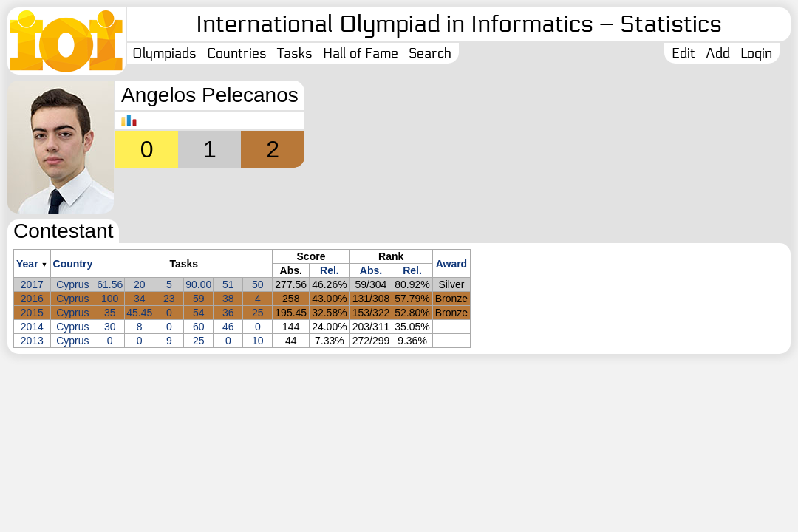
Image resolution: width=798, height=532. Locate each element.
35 (110, 313)
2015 (32, 313)
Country (73, 264)
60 (199, 327)
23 (169, 299)
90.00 (198, 284)
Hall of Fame (361, 53)
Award (452, 264)
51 (228, 284)
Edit (683, 53)
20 (140, 284)
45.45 (139, 313)
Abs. (371, 270)
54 (199, 313)
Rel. (330, 270)
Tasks (295, 53)
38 (228, 299)
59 (199, 299)
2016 (32, 299)
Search (430, 53)
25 (258, 313)
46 (228, 327)
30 (110, 327)
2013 (32, 341)
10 (258, 341)
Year (27, 264)
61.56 (110, 284)
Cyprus (72, 284)
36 (228, 313)
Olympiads (164, 53)
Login (756, 53)
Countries (237, 53)
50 (258, 284)
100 (110, 299)
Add (718, 53)
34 (140, 299)
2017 (32, 284)
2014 (32, 327)
